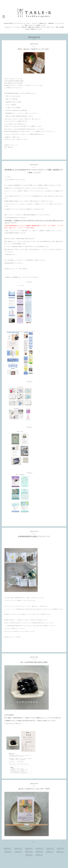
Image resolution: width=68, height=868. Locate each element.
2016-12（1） (29, 855)
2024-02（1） (29, 848)
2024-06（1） (18, 848)
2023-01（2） (40, 848)
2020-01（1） (40, 851)
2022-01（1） (50, 848)
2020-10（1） (29, 851)
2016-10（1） (39, 855)
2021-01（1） (8, 851)
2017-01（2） (60, 851)
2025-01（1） (8, 848)
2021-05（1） (61, 848)
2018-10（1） (50, 851)
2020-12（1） (19, 851)
